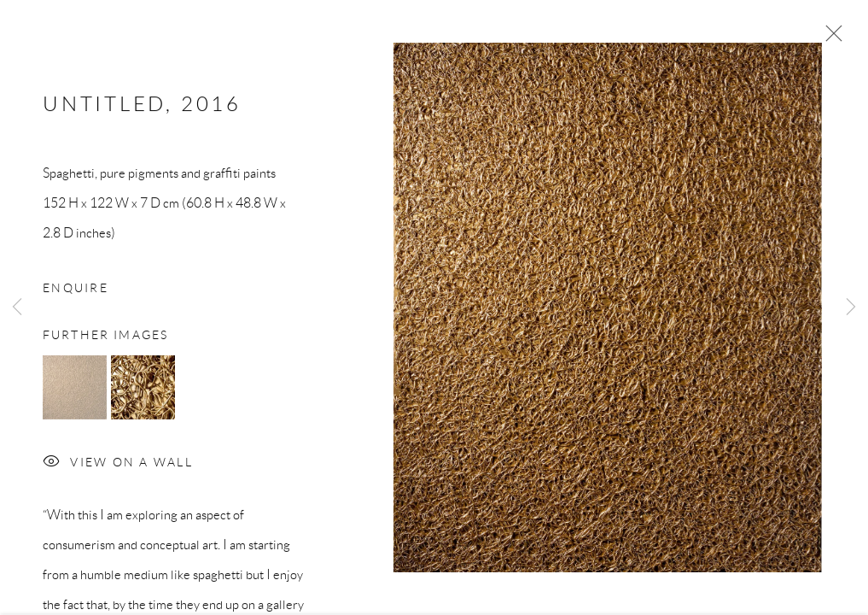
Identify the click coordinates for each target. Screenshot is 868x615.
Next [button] (851, 307)
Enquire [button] (76, 290)
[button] (75, 390)
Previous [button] (17, 307)
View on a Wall (118, 466)
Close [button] (830, 38)
